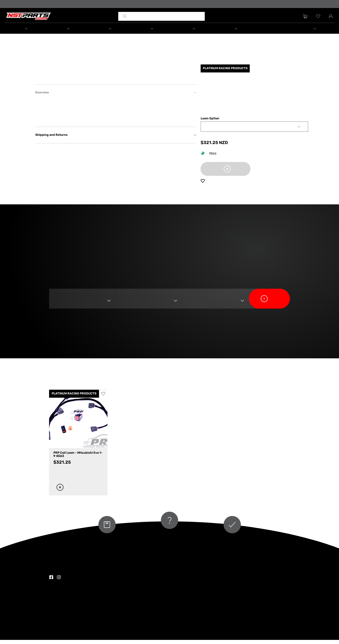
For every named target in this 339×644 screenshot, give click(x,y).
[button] (31, 29)
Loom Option (210, 123)
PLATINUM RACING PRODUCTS (74, 398)
